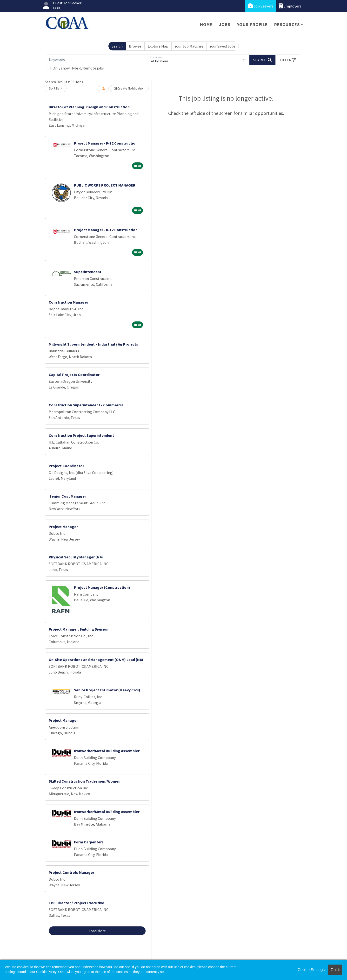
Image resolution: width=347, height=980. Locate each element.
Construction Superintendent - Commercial (87, 405)
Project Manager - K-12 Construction (106, 143)
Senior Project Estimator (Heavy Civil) (107, 690)
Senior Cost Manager (67, 496)
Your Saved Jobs (223, 46)
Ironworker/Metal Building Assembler (107, 751)
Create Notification (129, 88)
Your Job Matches (189, 46)
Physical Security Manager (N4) (76, 557)
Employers (290, 6)
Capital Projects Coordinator (74, 375)
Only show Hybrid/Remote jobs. (79, 68)
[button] (288, 60)
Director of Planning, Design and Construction (89, 107)
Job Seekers (261, 6)
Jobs (225, 24)
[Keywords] (97, 60)
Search (117, 46)
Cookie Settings (311, 970)
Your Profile (252, 24)
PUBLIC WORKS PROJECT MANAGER (105, 185)
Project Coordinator (66, 466)
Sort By (54, 88)
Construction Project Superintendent (81, 435)
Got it (335, 970)
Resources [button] (287, 24)
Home (206, 24)
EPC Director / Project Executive (76, 903)
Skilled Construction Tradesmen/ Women (85, 781)
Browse (135, 46)
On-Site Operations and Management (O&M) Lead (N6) (96, 660)
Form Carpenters (89, 842)
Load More (97, 931)
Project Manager (63, 527)
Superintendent (88, 272)
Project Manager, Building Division (79, 629)
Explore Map (158, 46)
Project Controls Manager (71, 872)
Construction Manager (68, 302)
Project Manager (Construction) (102, 587)
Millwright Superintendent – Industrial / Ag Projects (93, 344)
